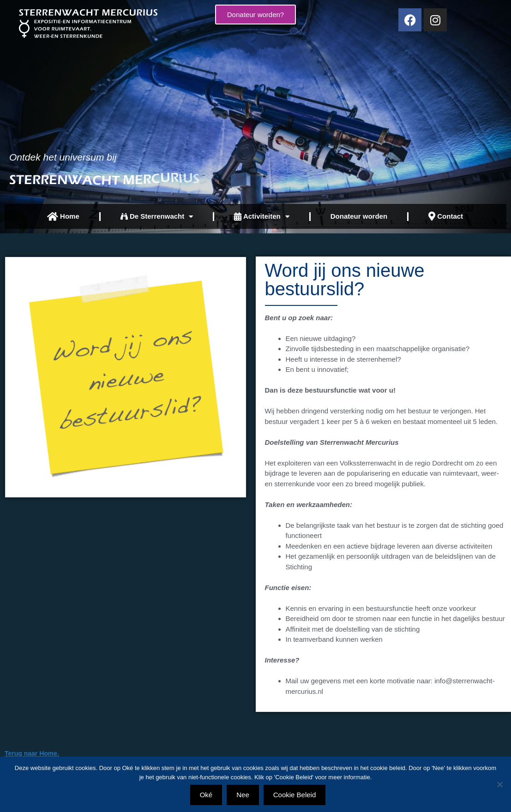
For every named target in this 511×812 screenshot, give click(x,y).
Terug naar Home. (32, 753)
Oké (206, 795)
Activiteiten (262, 217)
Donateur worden (359, 216)
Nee (243, 795)
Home (63, 217)
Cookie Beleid (295, 795)
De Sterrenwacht (157, 217)
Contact (446, 216)
